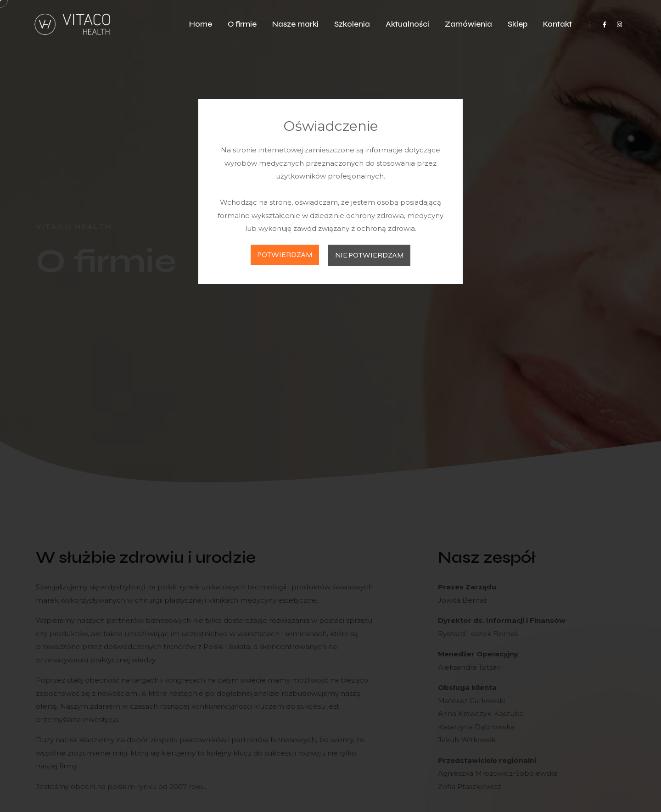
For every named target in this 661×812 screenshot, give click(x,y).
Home (201, 24)
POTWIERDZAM (285, 255)
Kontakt (557, 24)
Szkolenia (352, 24)
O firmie (242, 24)
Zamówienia (468, 24)
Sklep (518, 24)
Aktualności (407, 24)
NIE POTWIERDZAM (369, 255)
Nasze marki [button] (295, 24)
